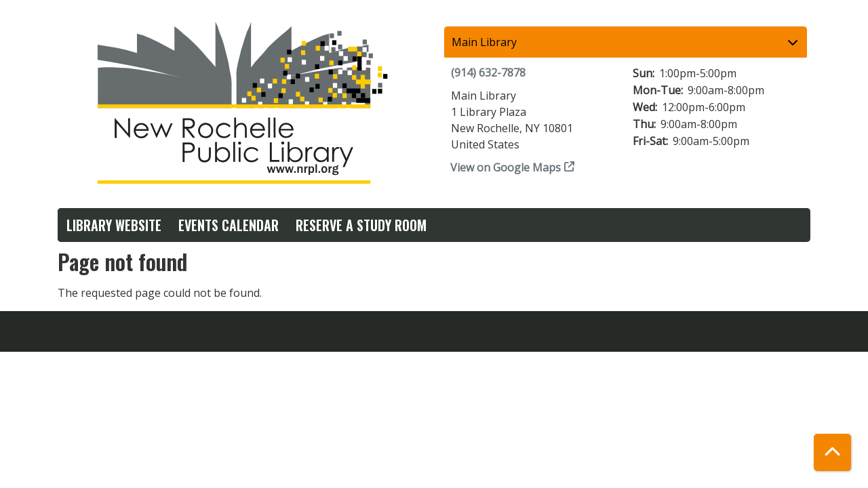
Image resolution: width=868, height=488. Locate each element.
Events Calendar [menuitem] (229, 225)
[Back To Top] (832, 452)
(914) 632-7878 (488, 73)
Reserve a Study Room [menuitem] (361, 225)
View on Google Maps (506, 167)
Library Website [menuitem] (114, 225)
